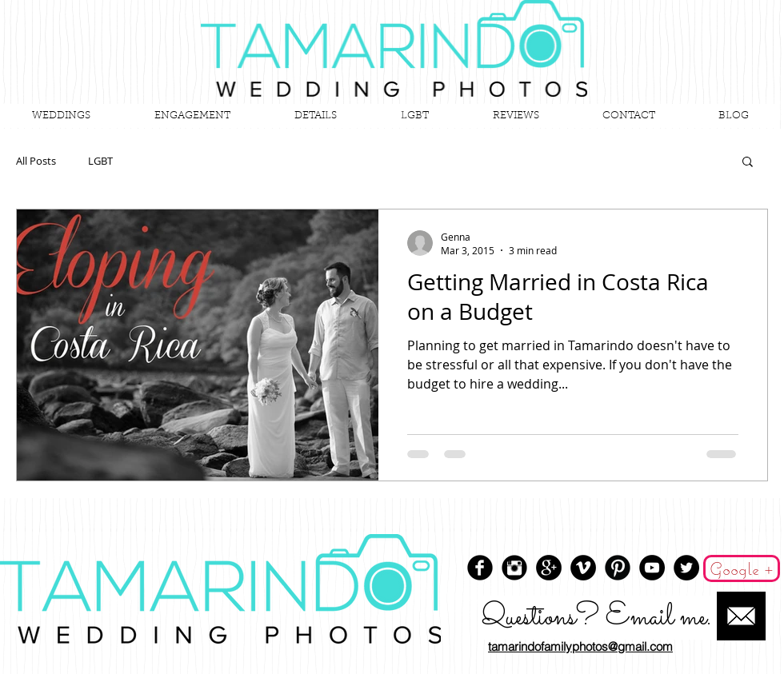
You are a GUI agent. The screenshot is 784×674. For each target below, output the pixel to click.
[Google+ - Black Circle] (549, 568)
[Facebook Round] (480, 568)
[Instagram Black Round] (514, 568)
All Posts (36, 161)
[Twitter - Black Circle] (686, 568)
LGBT (100, 161)
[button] (748, 163)
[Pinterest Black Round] (618, 568)
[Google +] (742, 568)
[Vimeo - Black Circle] (583, 568)
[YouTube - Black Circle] (652, 568)
